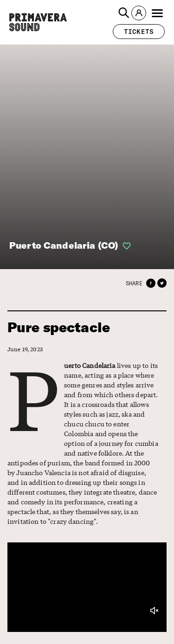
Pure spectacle (59, 327)
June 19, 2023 (25, 349)
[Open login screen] (125, 246)
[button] (124, 13)
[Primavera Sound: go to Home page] (38, 22)
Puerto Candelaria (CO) (64, 245)
